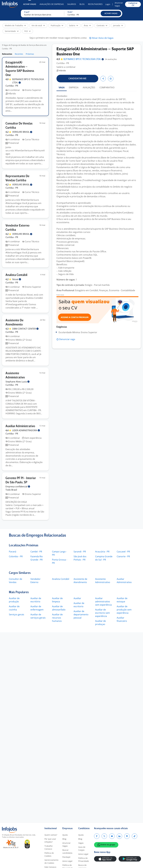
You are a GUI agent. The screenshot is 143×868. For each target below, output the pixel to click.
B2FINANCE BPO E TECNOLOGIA (84, 59)
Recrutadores (95, 4)
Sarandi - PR (80, 552)
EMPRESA (74, 87)
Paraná (13, 552)
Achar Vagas (30, 4)
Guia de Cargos (82, 848)
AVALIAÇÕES (89, 87)
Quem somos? (51, 835)
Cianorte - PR (123, 556)
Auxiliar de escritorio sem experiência (102, 613)
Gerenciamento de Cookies (51, 861)
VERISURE (22, 132)
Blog (82, 4)
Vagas (81, 843)
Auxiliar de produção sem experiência (124, 610)
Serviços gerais (17, 614)
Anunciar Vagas (119, 4)
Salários (72, 4)
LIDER (26, 430)
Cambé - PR (36, 552)
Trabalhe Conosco (49, 847)
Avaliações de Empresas (52, 4)
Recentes (19, 54)
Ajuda (65, 835)
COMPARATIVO (107, 87)
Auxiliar (77, 598)
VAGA (62, 87)
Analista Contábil (61, 579)
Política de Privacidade (84, 860)
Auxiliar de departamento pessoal (81, 614)
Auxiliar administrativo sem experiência (103, 602)
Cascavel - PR (123, 552)
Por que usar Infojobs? (50, 840)
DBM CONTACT (25, 329)
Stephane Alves (18, 382)
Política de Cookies (49, 854)
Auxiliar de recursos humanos (57, 618)
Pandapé (66, 857)
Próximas (30, 54)
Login (108, 4)
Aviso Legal (67, 861)
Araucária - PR (102, 552)
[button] (111, 13)
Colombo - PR (16, 556)
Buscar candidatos (67, 851)
